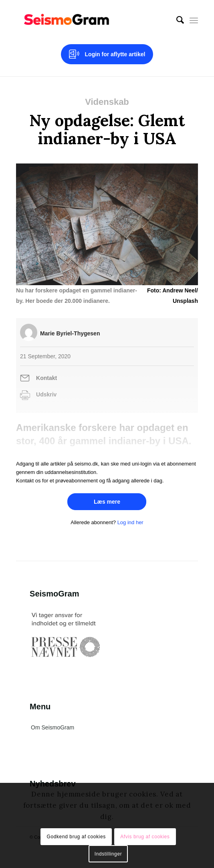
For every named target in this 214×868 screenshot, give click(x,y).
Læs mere (107, 502)
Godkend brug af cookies (76, 837)
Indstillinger (108, 854)
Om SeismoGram (52, 727)
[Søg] (176, 20)
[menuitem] (176, 20)
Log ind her (130, 522)
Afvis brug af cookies (145, 837)
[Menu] (194, 20)
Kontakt (46, 378)
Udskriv (46, 394)
